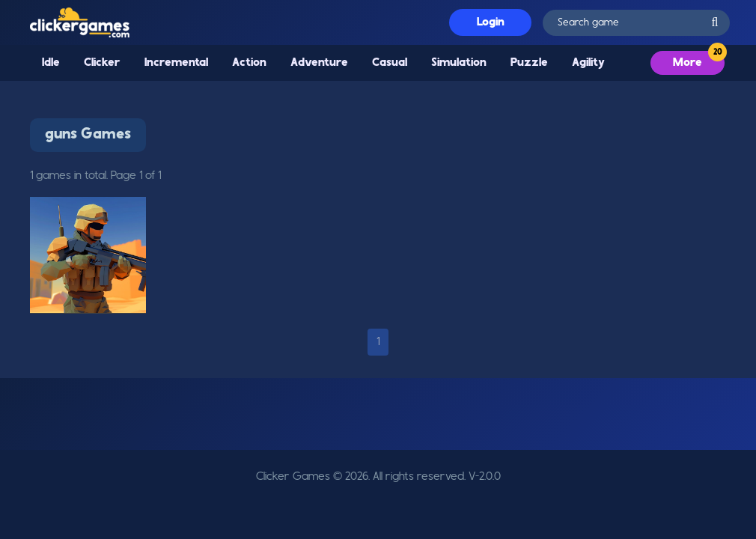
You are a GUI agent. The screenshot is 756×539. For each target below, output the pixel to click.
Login (491, 22)
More (688, 63)
